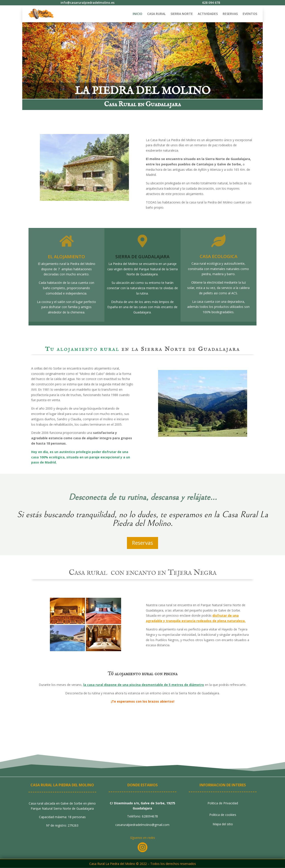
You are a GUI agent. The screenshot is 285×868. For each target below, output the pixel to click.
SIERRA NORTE (182, 14)
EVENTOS (250, 14)
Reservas (142, 543)
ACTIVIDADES (208, 14)
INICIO (137, 14)
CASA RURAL (156, 14)
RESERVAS (230, 14)
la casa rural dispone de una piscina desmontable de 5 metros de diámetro (144, 685)
